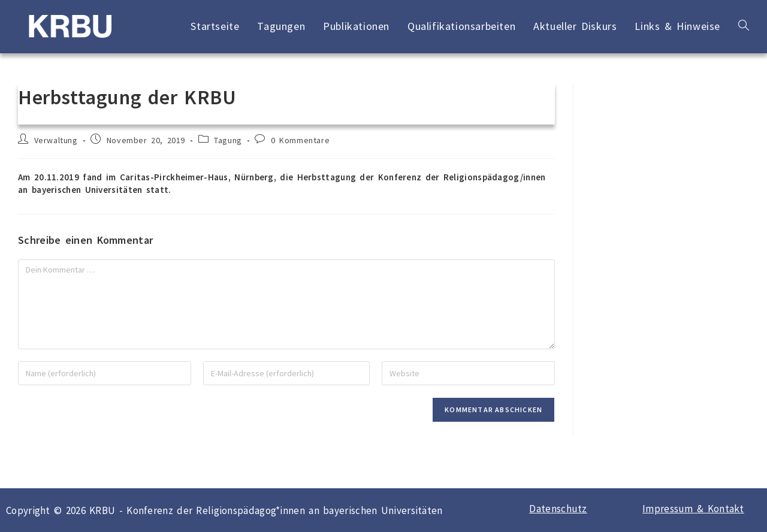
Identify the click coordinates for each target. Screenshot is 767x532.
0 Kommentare (300, 140)
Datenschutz (558, 509)
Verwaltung (56, 140)
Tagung (228, 140)
